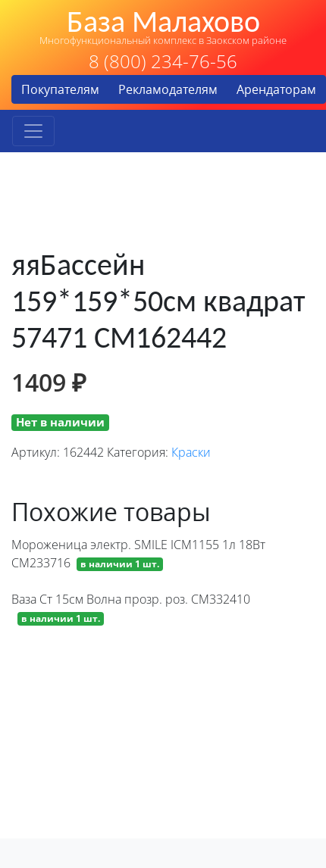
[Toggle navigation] (33, 131)
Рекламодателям (168, 89)
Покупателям (60, 89)
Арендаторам (276, 89)
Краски (191, 452)
